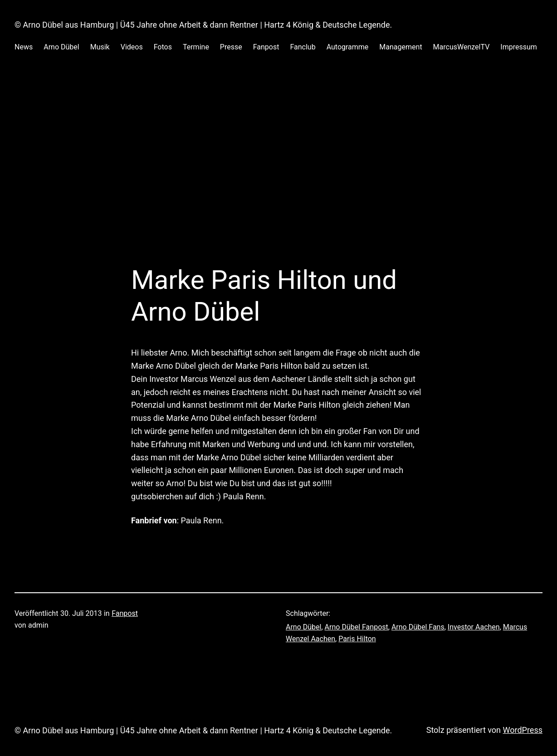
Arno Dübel (303, 627)
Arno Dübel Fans (418, 627)
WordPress (523, 730)
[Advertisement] (278, 168)
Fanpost (125, 613)
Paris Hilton (357, 639)
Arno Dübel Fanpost (357, 627)
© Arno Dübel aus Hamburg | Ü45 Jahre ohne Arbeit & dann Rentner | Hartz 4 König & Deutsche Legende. (203, 25)
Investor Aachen (474, 627)
